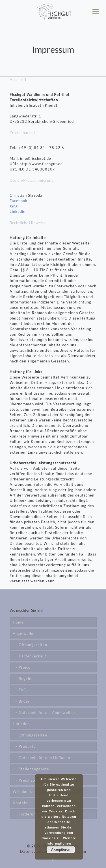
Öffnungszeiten (33, 645)
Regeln (25, 679)
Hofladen (21, 724)
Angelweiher (24, 633)
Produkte (27, 746)
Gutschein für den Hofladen (44, 758)
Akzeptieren (61, 850)
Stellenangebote (34, 769)
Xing (14, 206)
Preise (25, 667)
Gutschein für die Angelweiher (47, 712)
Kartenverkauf (32, 656)
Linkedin (18, 211)
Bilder (24, 701)
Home (18, 622)
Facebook (19, 201)
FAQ (23, 690)
